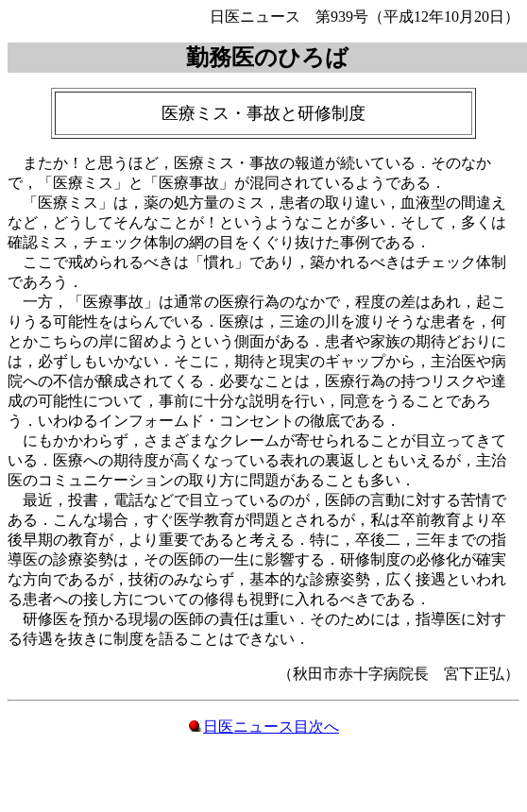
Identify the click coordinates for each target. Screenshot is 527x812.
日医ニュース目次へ (271, 727)
